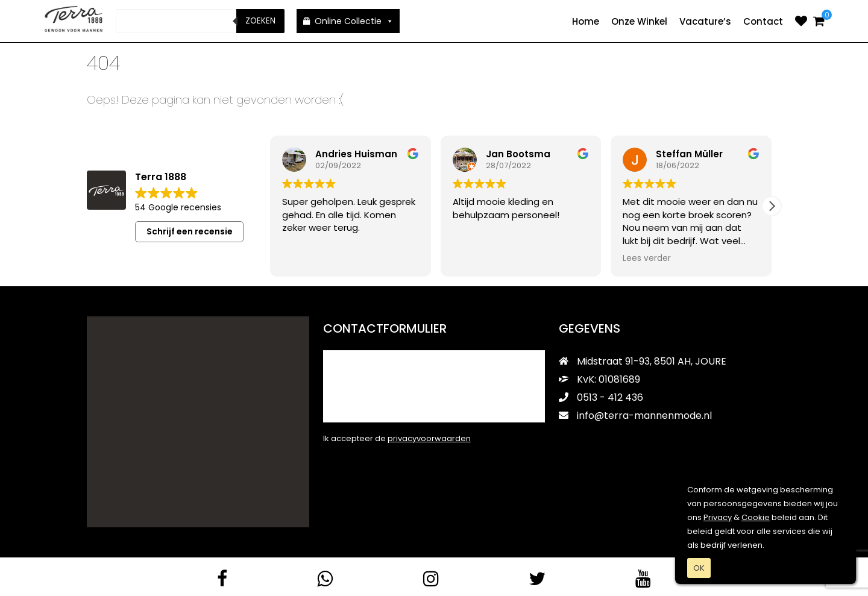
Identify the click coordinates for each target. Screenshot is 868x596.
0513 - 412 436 (601, 397)
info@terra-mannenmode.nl (635, 415)
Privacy (718, 517)
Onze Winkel (639, 21)
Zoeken (260, 21)
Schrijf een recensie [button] (190, 231)
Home (586, 21)
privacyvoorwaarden (429, 438)
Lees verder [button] (647, 258)
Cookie (756, 517)
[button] (772, 205)
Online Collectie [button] (354, 21)
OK (699, 568)
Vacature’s (705, 21)
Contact (763, 21)
